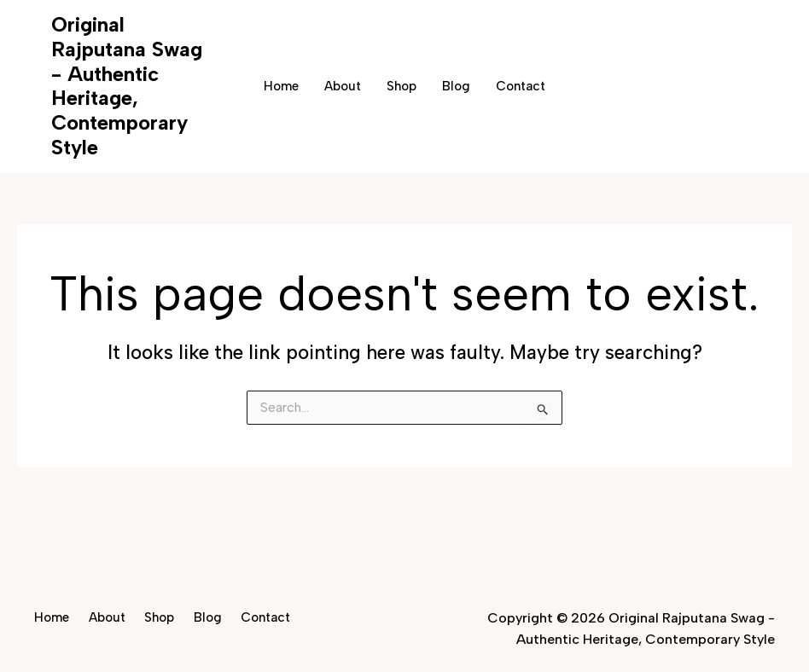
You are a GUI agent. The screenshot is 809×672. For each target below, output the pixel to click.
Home (281, 86)
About (343, 86)
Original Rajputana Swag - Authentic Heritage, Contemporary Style (127, 86)
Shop (402, 86)
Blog (456, 86)
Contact (521, 86)
